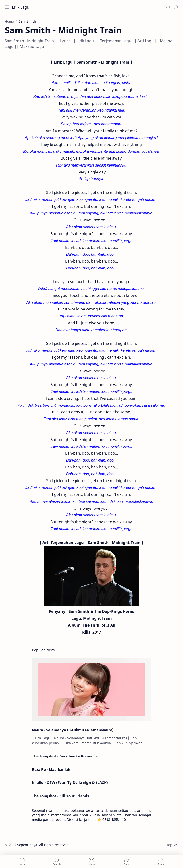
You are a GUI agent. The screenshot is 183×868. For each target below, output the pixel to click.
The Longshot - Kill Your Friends (60, 796)
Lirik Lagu (21, 7)
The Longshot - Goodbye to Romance (65, 756)
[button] (168, 7)
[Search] (176, 7)
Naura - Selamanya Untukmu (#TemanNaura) (73, 730)
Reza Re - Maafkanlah (51, 769)
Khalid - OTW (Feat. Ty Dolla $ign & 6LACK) (70, 782)
